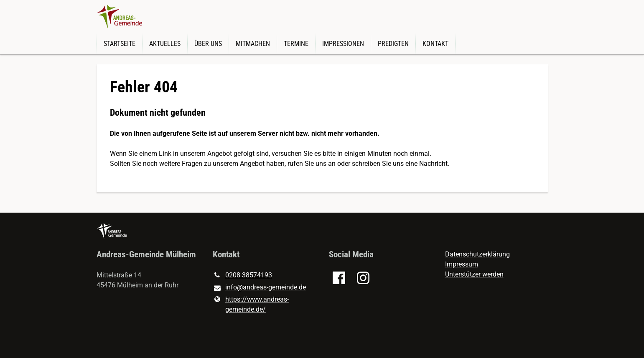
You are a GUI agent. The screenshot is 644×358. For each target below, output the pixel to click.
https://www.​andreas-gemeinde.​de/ (251, 305)
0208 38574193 (242, 275)
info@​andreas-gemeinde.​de (259, 288)
